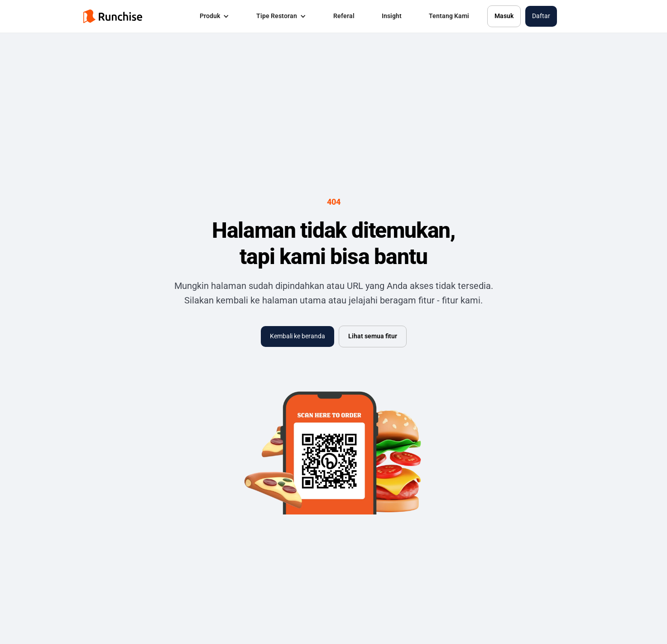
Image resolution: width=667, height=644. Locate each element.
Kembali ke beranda (298, 336)
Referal (344, 16)
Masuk (504, 16)
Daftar (541, 16)
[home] (113, 16)
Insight (392, 16)
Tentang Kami (449, 16)
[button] (214, 16)
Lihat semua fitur (373, 336)
